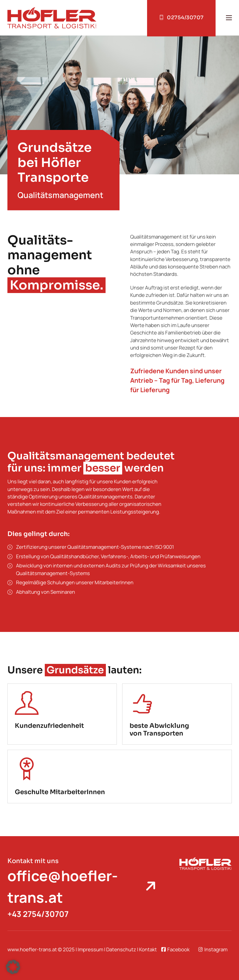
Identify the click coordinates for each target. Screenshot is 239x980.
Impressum (90, 949)
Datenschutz (121, 949)
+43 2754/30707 (38, 914)
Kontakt (148, 949)
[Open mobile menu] (229, 18)
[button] (13, 967)
